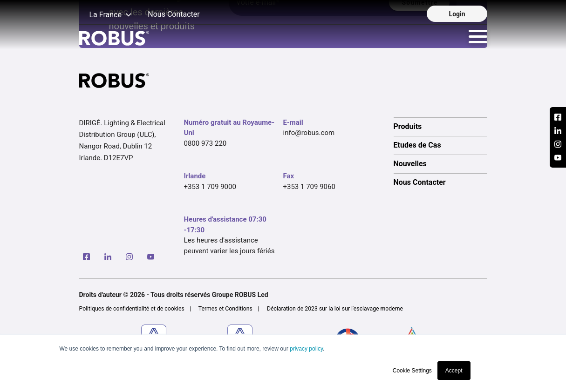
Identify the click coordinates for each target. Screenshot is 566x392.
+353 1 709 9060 (309, 187)
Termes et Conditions (225, 309)
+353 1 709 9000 (210, 187)
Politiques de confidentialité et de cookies (132, 309)
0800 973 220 (205, 143)
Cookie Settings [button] (412, 371)
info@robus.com (309, 133)
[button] (106, 15)
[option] (440, 127)
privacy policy (306, 349)
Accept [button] (454, 371)
